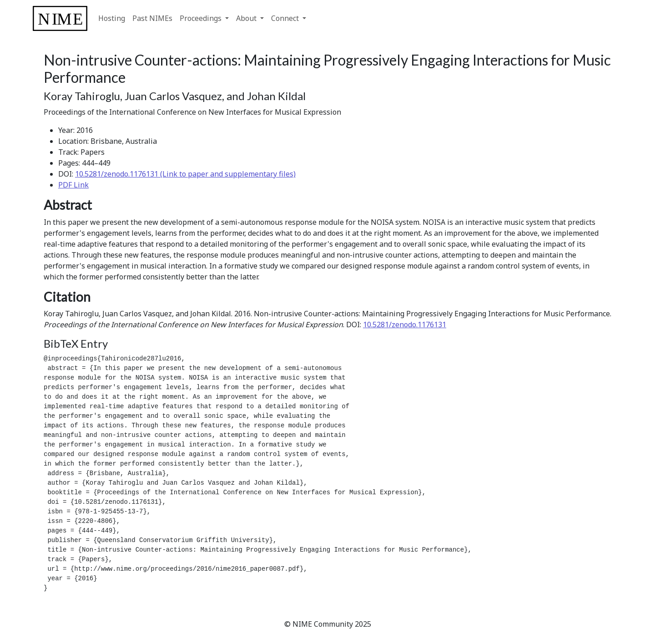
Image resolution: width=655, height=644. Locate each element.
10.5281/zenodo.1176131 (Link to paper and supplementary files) (185, 174)
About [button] (247, 18)
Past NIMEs (152, 18)
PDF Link (73, 185)
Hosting (112, 18)
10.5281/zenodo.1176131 (405, 325)
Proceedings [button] (202, 18)
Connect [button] (286, 18)
